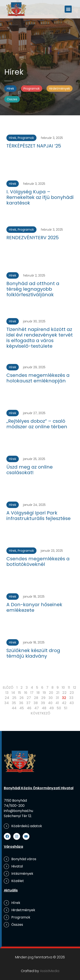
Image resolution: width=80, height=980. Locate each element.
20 (51, 693)
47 (37, 708)
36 (21, 703)
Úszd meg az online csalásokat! (30, 470)
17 (32, 693)
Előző (8, 688)
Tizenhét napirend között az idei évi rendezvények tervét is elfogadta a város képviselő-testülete (40, 338)
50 (59, 708)
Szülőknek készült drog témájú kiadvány (33, 653)
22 (64, 693)
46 (29, 708)
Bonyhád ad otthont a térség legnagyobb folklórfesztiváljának (33, 289)
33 (71, 698)
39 (43, 703)
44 (14, 708)
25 (14, 698)
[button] (68, 9)
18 (38, 693)
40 (50, 703)
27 (29, 698)
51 (66, 708)
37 (28, 703)
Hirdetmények (60, 89)
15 (20, 693)
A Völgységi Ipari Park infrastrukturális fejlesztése (39, 516)
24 (7, 698)
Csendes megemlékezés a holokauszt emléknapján (38, 378)
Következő (41, 713)
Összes (12, 99)
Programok (32, 89)
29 (43, 698)
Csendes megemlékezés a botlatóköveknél (38, 561)
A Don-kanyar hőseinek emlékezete (34, 607)
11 (69, 688)
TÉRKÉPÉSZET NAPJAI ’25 (34, 146)
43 (72, 703)
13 (7, 693)
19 (44, 693)
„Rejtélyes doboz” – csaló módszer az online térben (37, 424)
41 (57, 703)
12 (75, 688)
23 (72, 693)
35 (14, 703)
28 (36, 698)
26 (22, 698)
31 (57, 698)
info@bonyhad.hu (18, 811)
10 (63, 688)
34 (7, 703)
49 (52, 708)
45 (22, 708)
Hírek (10, 89)
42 (64, 703)
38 (36, 703)
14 (13, 693)
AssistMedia (50, 971)
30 (51, 698)
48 (44, 708)
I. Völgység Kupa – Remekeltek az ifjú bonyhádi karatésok (40, 197)
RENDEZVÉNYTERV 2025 (33, 238)
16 (26, 693)
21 (58, 693)
